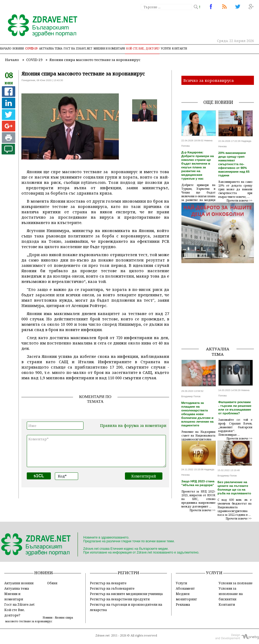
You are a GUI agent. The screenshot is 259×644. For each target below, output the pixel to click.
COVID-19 (31, 48)
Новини (18, 48)
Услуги (166, 48)
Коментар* (96, 451)
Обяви (52, 583)
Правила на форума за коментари (133, 425)
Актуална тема (51, 48)
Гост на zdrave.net (78, 48)
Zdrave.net (103, 635)
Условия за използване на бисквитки (231, 594)
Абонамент (185, 588)
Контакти (180, 48)
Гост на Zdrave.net (19, 604)
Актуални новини (19, 583)
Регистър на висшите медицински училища (126, 594)
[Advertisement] (220, 308)
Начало (6, 48)
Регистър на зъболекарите (112, 588)
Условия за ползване (236, 583)
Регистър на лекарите (108, 583)
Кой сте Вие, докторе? (143, 48)
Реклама (183, 604)
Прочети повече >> (239, 200)
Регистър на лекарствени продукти (120, 599)
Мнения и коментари (109, 48)
